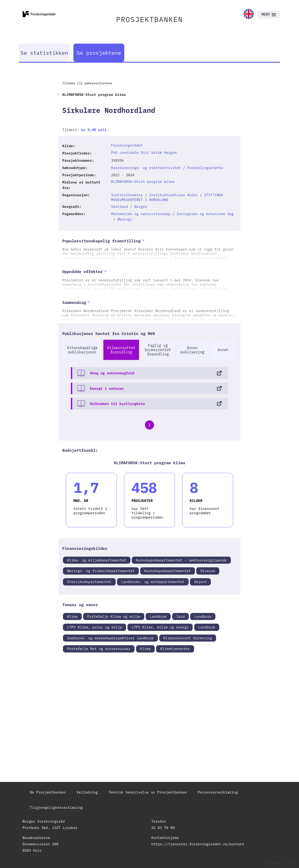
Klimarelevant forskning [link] (188, 638)
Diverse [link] (208, 571)
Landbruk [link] (158, 616)
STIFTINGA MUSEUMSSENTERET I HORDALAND (167, 197)
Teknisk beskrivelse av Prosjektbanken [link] (148, 792)
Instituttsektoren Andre (173, 195)
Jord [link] (181, 616)
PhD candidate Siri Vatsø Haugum (144, 152)
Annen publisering (192, 350)
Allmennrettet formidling (121, 350)
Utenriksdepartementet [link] (89, 582)
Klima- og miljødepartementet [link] (97, 560)
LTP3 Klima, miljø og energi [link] (160, 627)
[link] (249, 14)
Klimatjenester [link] (175, 649)
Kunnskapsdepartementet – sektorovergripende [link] (181, 560)
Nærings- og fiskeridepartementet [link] (101, 571)
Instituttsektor (127, 195)
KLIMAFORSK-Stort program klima (143, 181)
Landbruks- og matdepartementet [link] (153, 582)
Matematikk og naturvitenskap (141, 214)
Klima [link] (72, 616)
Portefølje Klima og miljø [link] (114, 616)
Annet (223, 350)
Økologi (125, 219)
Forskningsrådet (127, 145)
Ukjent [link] (200, 582)
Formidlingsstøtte (205, 168)
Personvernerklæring (218, 792)
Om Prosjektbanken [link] (48, 792)
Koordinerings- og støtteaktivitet (146, 168)
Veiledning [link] (87, 792)
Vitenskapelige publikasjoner (82, 350)
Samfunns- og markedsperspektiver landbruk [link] (110, 638)
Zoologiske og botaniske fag (205, 214)
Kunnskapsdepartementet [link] (168, 571)
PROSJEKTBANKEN (149, 19)
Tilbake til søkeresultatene (87, 83)
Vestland (120, 206)
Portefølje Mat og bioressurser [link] (99, 649)
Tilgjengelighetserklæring (56, 807)
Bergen (141, 206)
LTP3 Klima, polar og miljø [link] (95, 627)
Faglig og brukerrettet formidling (158, 350)
